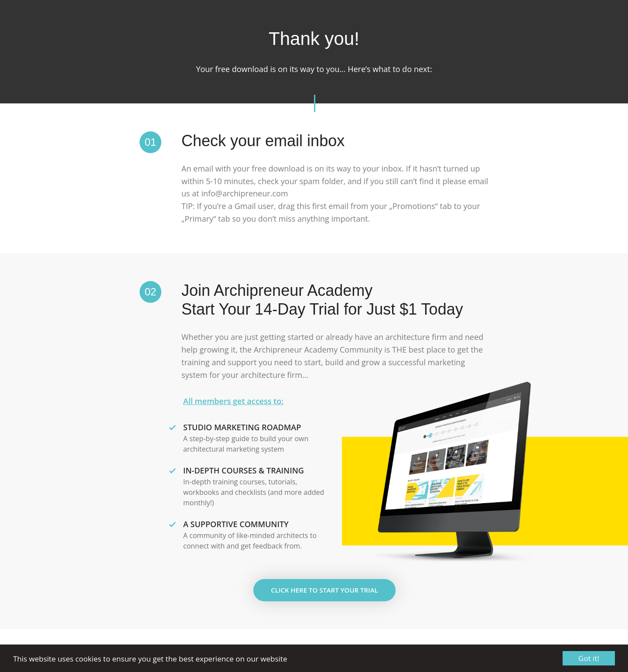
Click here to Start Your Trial (324, 590)
